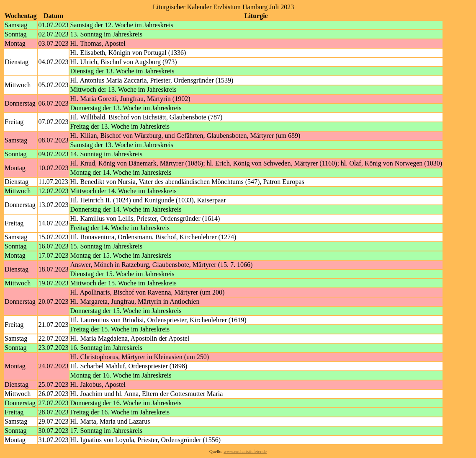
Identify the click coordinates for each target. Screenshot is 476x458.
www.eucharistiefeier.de (245, 452)
